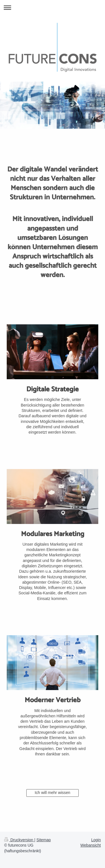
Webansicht (91, 845)
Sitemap (44, 840)
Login (96, 840)
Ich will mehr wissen (53, 793)
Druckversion (19, 840)
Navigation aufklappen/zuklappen (53, 7)
